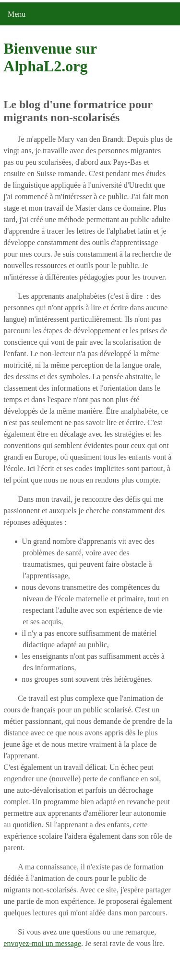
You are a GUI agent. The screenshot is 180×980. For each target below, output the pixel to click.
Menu (17, 14)
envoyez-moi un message (42, 943)
